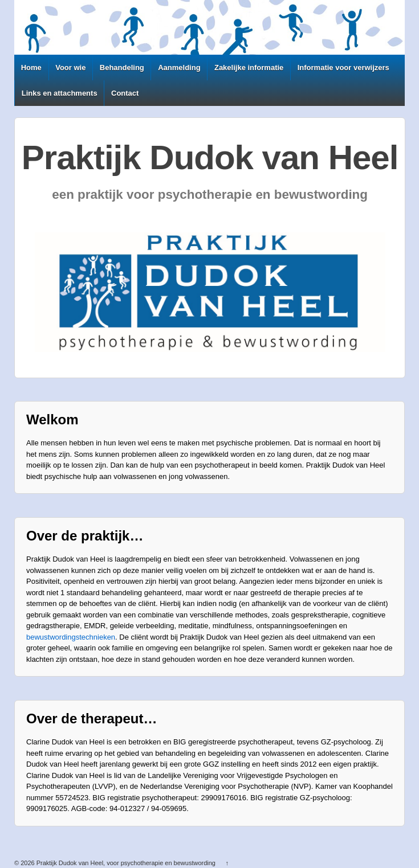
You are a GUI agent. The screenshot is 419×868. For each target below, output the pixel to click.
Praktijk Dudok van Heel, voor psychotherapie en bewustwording (126, 863)
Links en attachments (60, 93)
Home (31, 67)
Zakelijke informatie (249, 67)
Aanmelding (179, 67)
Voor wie (70, 67)
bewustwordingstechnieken (71, 637)
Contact (125, 93)
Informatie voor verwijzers (343, 67)
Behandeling (122, 67)
